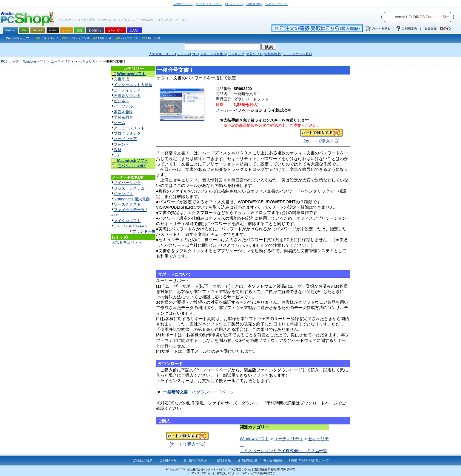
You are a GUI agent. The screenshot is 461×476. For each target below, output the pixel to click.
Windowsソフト (35, 61)
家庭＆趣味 (123, 112)
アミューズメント (129, 128)
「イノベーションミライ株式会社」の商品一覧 (283, 451)
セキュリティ (89, 61)
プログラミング (127, 133)
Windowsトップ (18, 38)
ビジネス (121, 101)
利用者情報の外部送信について (309, 460)
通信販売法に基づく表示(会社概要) (260, 460)
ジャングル (123, 194)
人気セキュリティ (127, 242)
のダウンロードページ (198, 392)
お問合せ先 (223, 460)
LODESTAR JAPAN (131, 226)
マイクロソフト (127, 221)
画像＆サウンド (127, 96)
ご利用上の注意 (142, 460)
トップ (183, 4)
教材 (118, 150)
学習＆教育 (123, 117)
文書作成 (121, 79)
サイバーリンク (127, 183)
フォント (121, 144)
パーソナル (123, 106)
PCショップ (10, 61)
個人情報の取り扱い (196, 460)
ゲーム (120, 123)
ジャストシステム (129, 188)
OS (117, 155)
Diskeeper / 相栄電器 (132, 199)
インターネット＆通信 (133, 85)
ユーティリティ (63, 61)
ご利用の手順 (168, 460)
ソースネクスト (127, 204)
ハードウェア (125, 139)
